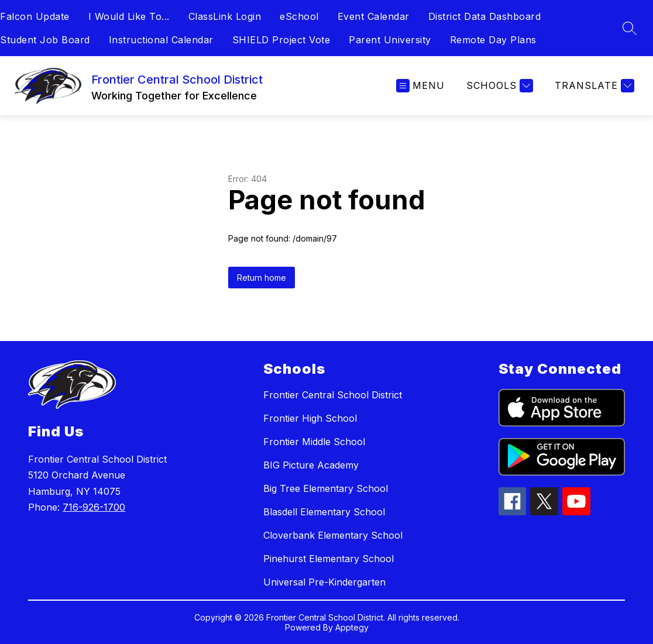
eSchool (299, 16)
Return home (262, 278)
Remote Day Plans (493, 40)
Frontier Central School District (333, 395)
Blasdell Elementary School (324, 512)
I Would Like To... (129, 16)
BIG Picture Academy (311, 465)
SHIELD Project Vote (281, 40)
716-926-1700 (94, 507)
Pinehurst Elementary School (329, 559)
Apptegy (352, 627)
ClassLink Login (225, 16)
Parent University (390, 40)
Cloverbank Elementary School (333, 535)
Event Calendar (374, 16)
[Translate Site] (593, 86)
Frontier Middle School (314, 442)
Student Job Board (45, 40)
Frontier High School (310, 418)
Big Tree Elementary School (326, 488)
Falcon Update (35, 16)
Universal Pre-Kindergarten (324, 582)
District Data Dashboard (485, 16)
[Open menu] (420, 86)
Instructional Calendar (161, 40)
